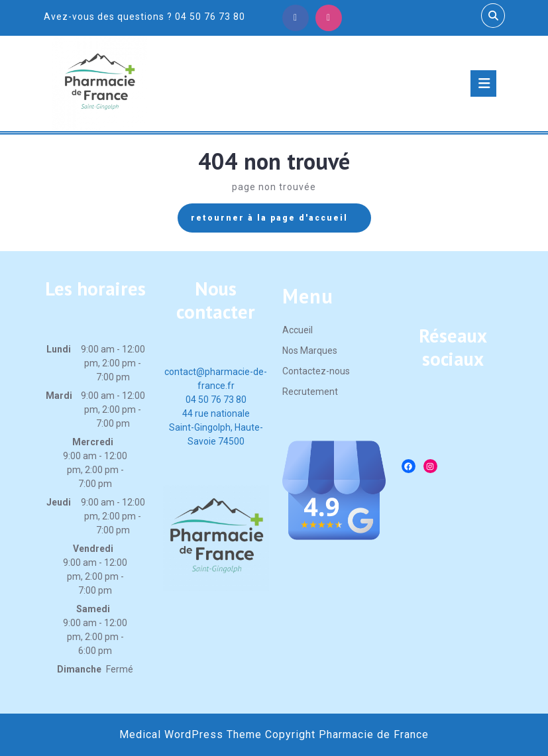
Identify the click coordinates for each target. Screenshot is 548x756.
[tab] (483, 83)
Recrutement (310, 392)
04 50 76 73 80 (216, 400)
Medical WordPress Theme (191, 734)
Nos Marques (310, 351)
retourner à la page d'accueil (281, 221)
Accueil (298, 330)
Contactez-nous (316, 371)
